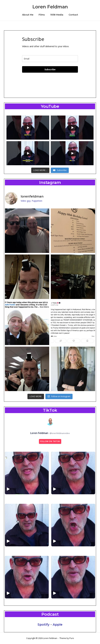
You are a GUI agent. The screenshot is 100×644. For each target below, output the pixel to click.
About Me (28, 15)
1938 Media (57, 15)
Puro (72, 638)
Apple (58, 625)
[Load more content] (40, 170)
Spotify (44, 625)
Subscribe (50, 69)
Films (42, 15)
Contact (73, 15)
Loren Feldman (50, 7)
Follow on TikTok (50, 441)
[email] (50, 59)
